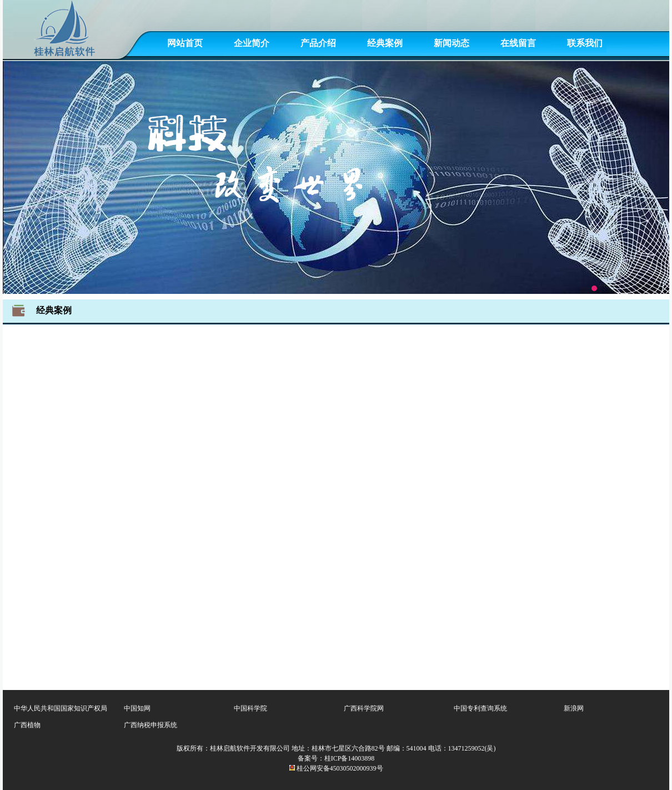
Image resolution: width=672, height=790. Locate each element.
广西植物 (27, 725)
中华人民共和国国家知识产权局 (61, 708)
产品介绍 (318, 43)
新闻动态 (452, 43)
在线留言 (518, 43)
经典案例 (385, 43)
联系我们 (585, 43)
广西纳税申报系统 (151, 725)
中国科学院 (250, 708)
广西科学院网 (364, 708)
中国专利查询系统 (480, 708)
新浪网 (574, 708)
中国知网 (137, 708)
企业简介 (252, 43)
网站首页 (185, 43)
